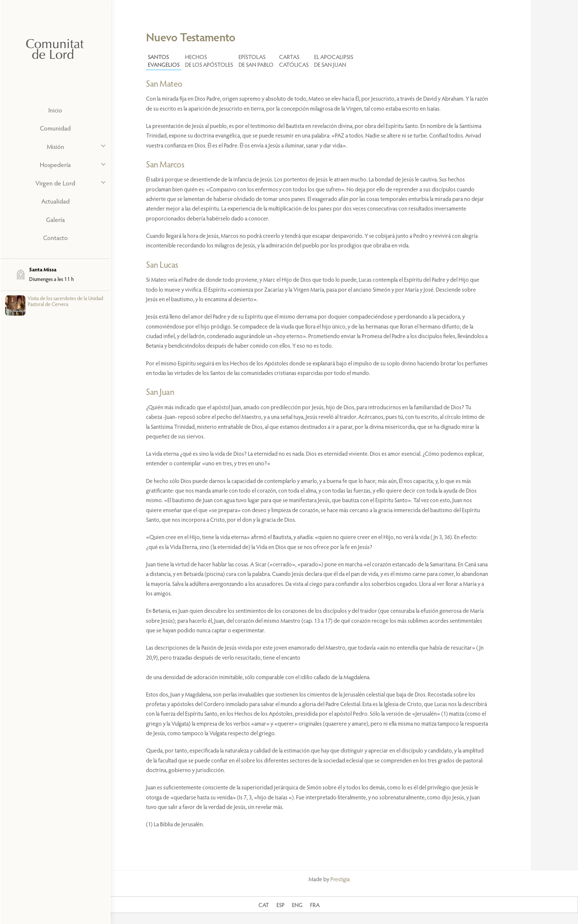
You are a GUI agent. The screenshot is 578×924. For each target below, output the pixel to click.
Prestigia (340, 879)
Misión (79, 146)
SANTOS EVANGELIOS (164, 60)
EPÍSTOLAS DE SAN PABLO (256, 60)
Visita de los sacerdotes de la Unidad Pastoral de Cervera (65, 301)
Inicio (55, 110)
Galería (55, 219)
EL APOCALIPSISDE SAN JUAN (334, 60)
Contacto (55, 237)
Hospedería (75, 164)
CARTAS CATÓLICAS (294, 60)
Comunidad (55, 128)
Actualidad (55, 201)
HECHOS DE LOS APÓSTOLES (209, 60)
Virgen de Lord (73, 182)
